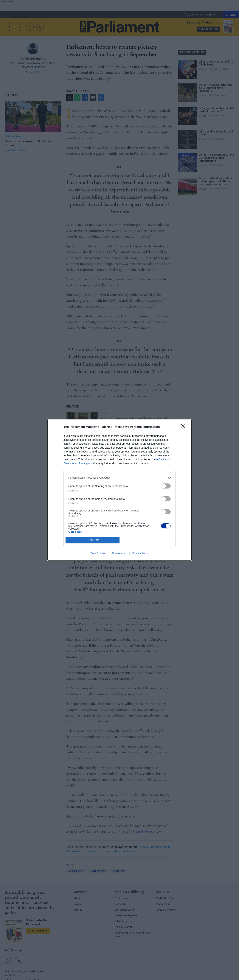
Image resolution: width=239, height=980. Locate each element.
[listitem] (119, 478)
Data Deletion (98, 553)
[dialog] (119, 490)
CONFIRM (93, 540)
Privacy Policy (141, 553)
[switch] (166, 486)
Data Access (119, 553)
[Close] (184, 427)
